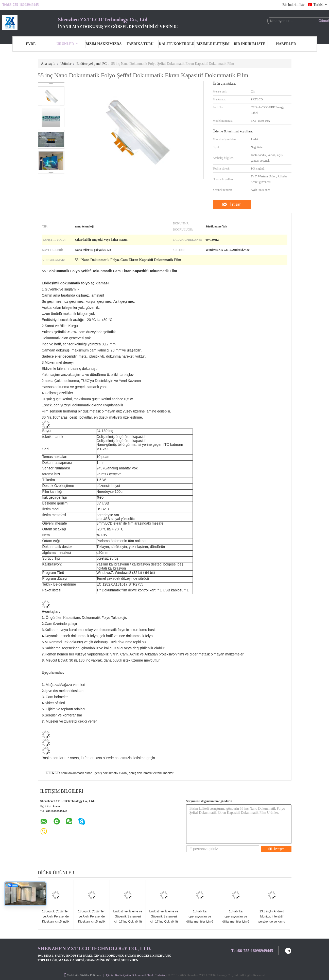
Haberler (286, 44)
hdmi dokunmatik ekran (77, 773)
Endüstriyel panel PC (91, 64)
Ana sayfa (48, 64)
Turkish (320, 5)
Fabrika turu (140, 44)
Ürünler (67, 44)
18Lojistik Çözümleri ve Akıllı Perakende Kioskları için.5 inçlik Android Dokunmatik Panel (56, 922)
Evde (31, 44)
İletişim (236, 204)
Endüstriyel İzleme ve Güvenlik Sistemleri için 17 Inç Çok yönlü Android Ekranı (128, 919)
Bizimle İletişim (213, 44)
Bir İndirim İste (293, 5)
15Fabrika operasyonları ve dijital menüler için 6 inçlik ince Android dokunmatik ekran (200, 922)
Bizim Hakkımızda (104, 44)
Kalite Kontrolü (177, 44)
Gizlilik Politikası (91, 975)
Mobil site (71, 975)
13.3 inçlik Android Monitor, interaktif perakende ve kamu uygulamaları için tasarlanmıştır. (272, 922)
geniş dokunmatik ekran (111, 773)
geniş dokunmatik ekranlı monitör (151, 773)
